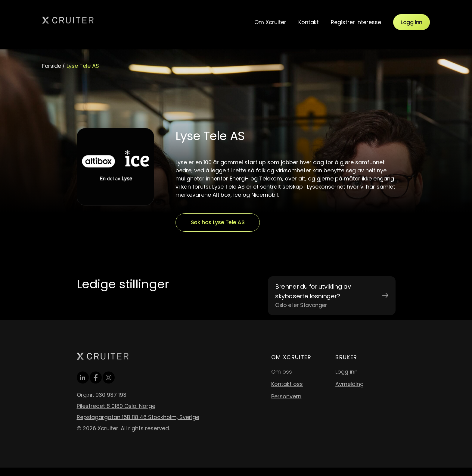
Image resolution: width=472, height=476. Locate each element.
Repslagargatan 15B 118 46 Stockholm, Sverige (138, 417)
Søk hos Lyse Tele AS (218, 222)
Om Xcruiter (270, 22)
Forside (51, 66)
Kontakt (309, 22)
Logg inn (411, 22)
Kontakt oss (287, 384)
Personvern (286, 396)
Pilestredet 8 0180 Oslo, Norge (116, 406)
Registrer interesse (356, 22)
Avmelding (349, 384)
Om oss (282, 372)
